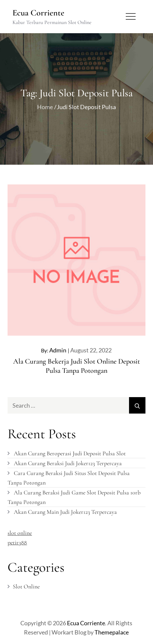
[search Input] (76, 405)
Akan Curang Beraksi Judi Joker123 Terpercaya (68, 463)
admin (58, 350)
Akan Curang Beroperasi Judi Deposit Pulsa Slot (70, 453)
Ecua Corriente (38, 13)
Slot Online (26, 586)
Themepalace (112, 632)
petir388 (17, 542)
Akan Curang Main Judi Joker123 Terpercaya (65, 512)
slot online (20, 533)
